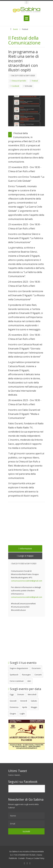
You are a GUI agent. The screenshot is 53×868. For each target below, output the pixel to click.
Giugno (13, 714)
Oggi (12, 694)
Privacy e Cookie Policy (35, 858)
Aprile (25, 707)
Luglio (22, 714)
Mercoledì (32, 694)
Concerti (38, 675)
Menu (27, 18)
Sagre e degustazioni (19, 668)
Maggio (34, 707)
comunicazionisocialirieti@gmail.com (27, 581)
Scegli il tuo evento (22, 663)
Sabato (34, 701)
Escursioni (36, 668)
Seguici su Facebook (23, 781)
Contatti (21, 858)
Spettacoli (14, 675)
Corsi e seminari (17, 681)
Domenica (14, 707)
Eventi (15, 29)
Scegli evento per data (25, 689)
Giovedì (13, 701)
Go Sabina (16, 789)
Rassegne (26, 675)
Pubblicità (13, 858)
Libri (29, 681)
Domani (21, 694)
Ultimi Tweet (18, 771)
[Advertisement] (27, 523)
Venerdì (24, 701)
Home (40, 855)
